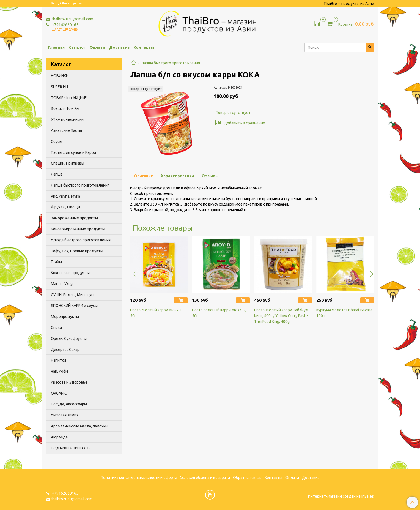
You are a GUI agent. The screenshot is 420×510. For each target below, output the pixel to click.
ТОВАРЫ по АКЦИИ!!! (69, 98)
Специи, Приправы (68, 163)
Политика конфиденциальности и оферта (139, 478)
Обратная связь (247, 478)
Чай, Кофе (60, 371)
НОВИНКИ (60, 76)
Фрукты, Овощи (65, 207)
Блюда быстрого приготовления (81, 240)
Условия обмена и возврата (205, 478)
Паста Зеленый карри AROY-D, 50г (219, 313)
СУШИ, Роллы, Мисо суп (72, 295)
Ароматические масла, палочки (79, 426)
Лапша (57, 174)
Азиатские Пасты (66, 130)
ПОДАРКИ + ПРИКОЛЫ (71, 448)
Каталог (77, 47)
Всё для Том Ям (65, 108)
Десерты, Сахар (65, 350)
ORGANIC (59, 393)
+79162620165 (65, 25)
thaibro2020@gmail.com (72, 19)
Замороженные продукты (74, 218)
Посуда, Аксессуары (69, 404)
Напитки (58, 360)
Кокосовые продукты (70, 273)
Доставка (120, 47)
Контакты (144, 47)
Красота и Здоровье (69, 382)
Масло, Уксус (63, 284)
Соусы (57, 141)
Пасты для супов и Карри (73, 152)
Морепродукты (65, 317)
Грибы (56, 262)
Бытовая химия (65, 415)
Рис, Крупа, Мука (65, 196)
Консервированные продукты (78, 229)
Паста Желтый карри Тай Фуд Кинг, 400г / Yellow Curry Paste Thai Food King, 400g (281, 316)
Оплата (98, 47)
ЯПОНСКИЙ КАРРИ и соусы (74, 306)
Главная (57, 47)
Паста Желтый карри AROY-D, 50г (157, 313)
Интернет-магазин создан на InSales (341, 496)
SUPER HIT (60, 87)
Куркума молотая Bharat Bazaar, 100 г (344, 313)
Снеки (56, 328)
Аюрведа (59, 437)
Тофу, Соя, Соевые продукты (77, 251)
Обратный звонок (66, 29)
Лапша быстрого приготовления (171, 63)
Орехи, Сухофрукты (69, 339)
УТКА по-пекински (67, 119)
